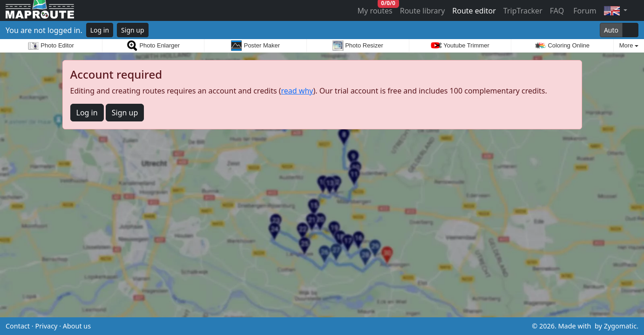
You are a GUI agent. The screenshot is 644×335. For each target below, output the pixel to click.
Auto (611, 30)
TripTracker (523, 11)
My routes (376, 9)
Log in (100, 30)
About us (77, 326)
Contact (18, 326)
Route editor (474, 11)
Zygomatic (620, 326)
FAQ (557, 11)
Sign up (132, 30)
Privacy (46, 326)
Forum (584, 11)
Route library (423, 11)
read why (297, 91)
